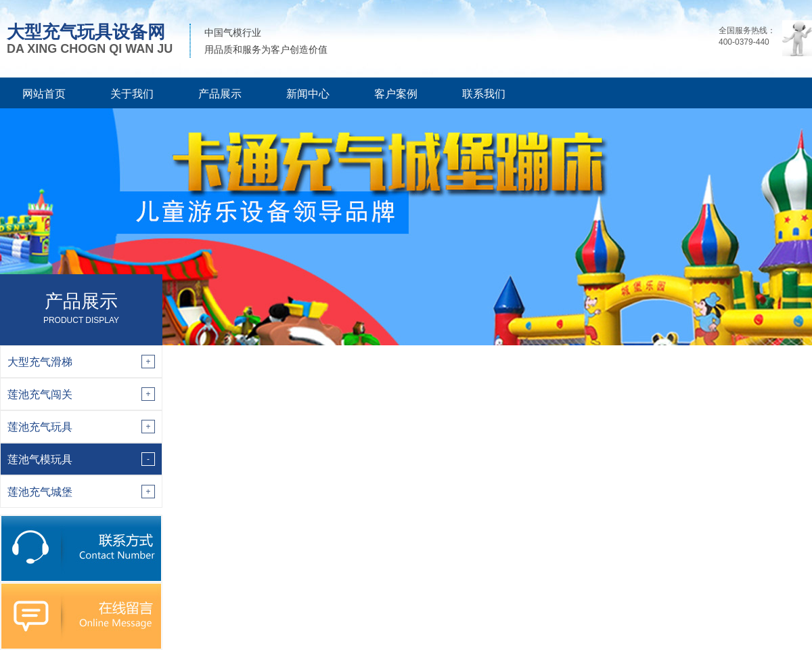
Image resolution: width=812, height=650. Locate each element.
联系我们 (484, 94)
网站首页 (44, 94)
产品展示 (220, 94)
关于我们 (132, 94)
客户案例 (396, 94)
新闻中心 (308, 94)
